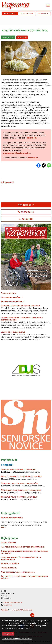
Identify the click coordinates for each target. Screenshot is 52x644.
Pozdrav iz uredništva (13, 302)
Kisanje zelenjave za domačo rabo (25, 30)
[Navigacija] (48, 5)
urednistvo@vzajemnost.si (12, 602)
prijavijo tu (32, 138)
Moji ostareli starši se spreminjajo (18, 572)
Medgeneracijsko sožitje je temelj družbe (21, 490)
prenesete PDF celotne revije (23, 610)
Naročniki (5, 610)
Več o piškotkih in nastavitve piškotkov (17, 639)
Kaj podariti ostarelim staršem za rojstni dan (23, 547)
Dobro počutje (8, 37)
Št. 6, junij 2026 (8, 293)
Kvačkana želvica (9, 568)
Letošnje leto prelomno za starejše (18, 470)
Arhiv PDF (43, 13)
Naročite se (10, 13)
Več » (3, 527)
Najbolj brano (9, 538)
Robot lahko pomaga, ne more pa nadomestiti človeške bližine (22, 319)
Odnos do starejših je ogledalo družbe (20, 483)
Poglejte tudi (9, 460)
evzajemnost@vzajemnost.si (17, 153)
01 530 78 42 (6, 605)
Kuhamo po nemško (10, 564)
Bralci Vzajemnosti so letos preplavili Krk (21, 476)
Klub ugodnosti (11, 513)
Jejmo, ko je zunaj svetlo (13, 332)
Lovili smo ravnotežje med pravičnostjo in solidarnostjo (21, 558)
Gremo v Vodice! (8, 543)
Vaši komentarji (7, 182)
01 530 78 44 (27, 13)
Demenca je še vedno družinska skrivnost (21, 306)
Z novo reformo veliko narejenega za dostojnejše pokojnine (25, 552)
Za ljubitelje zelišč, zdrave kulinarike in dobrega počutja (25, 577)
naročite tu (33, 158)
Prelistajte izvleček (12, 297)
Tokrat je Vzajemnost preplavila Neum (19, 497)
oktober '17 (22, 37)
